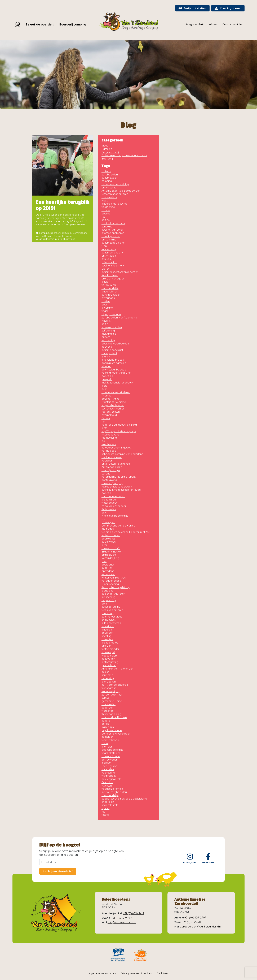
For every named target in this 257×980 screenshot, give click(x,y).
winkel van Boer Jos (114, 578)
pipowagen (108, 522)
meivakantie (109, 334)
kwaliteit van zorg (112, 230)
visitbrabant (109, 776)
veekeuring (108, 773)
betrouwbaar (109, 760)
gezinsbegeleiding (112, 750)
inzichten (107, 786)
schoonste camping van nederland (122, 454)
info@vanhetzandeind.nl (122, 923)
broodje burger (111, 470)
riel (103, 422)
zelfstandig (108, 331)
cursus (105, 698)
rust (104, 217)
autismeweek (109, 178)
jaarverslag (109, 249)
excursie (67, 233)
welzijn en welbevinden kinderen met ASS (126, 532)
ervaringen (108, 298)
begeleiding (109, 600)
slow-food (108, 626)
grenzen (106, 646)
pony (105, 604)
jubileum (106, 763)
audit (104, 389)
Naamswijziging (111, 691)
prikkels (106, 259)
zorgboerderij (110, 175)
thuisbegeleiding (111, 714)
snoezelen (108, 769)
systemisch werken (113, 409)
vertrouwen (108, 574)
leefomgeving (110, 662)
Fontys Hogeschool (113, 223)
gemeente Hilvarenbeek (116, 734)
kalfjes (106, 220)
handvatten (108, 659)
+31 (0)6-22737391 (122, 918)
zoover (106, 210)
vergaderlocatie (45, 239)
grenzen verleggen (113, 279)
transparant (109, 688)
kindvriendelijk (110, 288)
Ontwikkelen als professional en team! (124, 155)
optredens (108, 571)
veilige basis (109, 451)
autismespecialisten (113, 243)
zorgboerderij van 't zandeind (119, 318)
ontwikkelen (109, 256)
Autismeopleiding (112, 467)
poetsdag (107, 613)
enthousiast (108, 620)
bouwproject (109, 353)
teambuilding (109, 438)
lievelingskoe (109, 766)
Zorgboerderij (110, 152)
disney (105, 743)
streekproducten (112, 327)
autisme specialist (112, 350)
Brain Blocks (109, 555)
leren (105, 545)
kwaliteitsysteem (112, 457)
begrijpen (107, 633)
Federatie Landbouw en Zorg (119, 425)
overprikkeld (109, 415)
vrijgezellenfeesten (113, 405)
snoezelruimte (110, 805)
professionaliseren (113, 233)
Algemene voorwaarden (103, 973)
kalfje (105, 324)
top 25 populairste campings (119, 431)
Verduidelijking (110, 558)
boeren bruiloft (111, 548)
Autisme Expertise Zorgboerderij (121, 191)
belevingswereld (111, 779)
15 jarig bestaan (111, 314)
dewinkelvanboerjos (114, 370)
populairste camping (114, 363)
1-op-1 (105, 246)
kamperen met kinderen (116, 392)
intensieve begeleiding (115, 516)
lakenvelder (108, 704)
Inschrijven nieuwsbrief (58, 871)
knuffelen (107, 747)
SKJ (104, 519)
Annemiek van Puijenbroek (117, 669)
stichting (107, 636)
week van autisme (112, 610)
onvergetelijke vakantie (116, 464)
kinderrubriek (109, 292)
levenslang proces (113, 360)
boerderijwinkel (111, 399)
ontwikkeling (109, 188)
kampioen (107, 737)
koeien (106, 301)
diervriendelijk (110, 795)
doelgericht (108, 565)
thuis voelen (109, 509)
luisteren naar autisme (115, 194)
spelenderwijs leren (113, 594)
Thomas (106, 396)
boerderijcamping (112, 483)
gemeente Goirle (112, 701)
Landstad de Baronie (114, 717)
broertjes (107, 639)
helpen (105, 672)
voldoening (108, 207)
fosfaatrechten (111, 412)
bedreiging (108, 539)
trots (104, 386)
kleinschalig (108, 597)
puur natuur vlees (65, 239)
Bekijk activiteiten (191, 9)
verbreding (108, 340)
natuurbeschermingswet (116, 448)
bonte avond (109, 480)
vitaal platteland (111, 753)
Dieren (105, 269)
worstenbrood (110, 740)
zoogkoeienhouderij (114, 506)
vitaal (105, 311)
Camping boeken (227, 9)
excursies (107, 376)
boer (104, 305)
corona (106, 474)
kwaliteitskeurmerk (113, 266)
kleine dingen (109, 500)
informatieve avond (113, 496)
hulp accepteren (111, 623)
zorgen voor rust (112, 695)
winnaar (106, 366)
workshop (108, 711)
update (106, 721)
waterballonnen (111, 535)
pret (104, 561)
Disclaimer (162, 973)
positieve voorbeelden (115, 344)
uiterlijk (106, 357)
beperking (108, 678)
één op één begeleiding (116, 587)
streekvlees (109, 542)
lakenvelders (109, 197)
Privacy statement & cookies (136, 973)
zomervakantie (111, 756)
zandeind (107, 227)
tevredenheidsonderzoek (117, 487)
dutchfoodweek (111, 295)
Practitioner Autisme (114, 402)
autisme (106, 171)
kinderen (107, 630)
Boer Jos (107, 782)
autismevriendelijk (112, 253)
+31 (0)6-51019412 (134, 914)
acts (104, 513)
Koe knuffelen (110, 275)
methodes (108, 529)
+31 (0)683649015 (193, 922)
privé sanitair (109, 262)
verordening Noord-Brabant (119, 477)
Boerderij (107, 159)
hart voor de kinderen (115, 685)
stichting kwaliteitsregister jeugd (121, 490)
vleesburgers (110, 656)
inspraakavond (110, 435)
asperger (107, 708)
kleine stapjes (110, 643)
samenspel (108, 652)
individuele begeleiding (115, 184)
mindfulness (109, 444)
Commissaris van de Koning (118, 526)
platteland (107, 591)
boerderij (56, 233)
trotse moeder (110, 649)
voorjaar (107, 461)
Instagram (190, 859)
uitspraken (108, 308)
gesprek (107, 379)
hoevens (107, 347)
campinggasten (111, 236)
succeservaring (111, 607)
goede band (109, 665)
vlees (105, 201)
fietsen (106, 418)
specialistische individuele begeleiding (124, 799)
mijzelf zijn (108, 727)
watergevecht (110, 503)
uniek (105, 282)
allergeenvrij (109, 682)
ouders (106, 337)
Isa (103, 441)
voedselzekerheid (112, 789)
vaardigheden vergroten (116, 373)
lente (104, 428)
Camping (107, 149)
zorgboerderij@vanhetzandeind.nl (201, 927)
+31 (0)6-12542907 (195, 918)
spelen (105, 808)
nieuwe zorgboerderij (114, 792)
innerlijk (106, 321)
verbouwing (109, 285)
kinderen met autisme (114, 204)
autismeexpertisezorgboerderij (120, 272)
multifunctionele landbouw (117, 383)
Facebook (208, 859)
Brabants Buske (63, 236)
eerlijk (105, 724)
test (104, 812)
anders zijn (108, 802)
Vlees (105, 146)
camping (44, 233)
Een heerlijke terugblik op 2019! (63, 205)
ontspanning (109, 240)
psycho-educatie (112, 730)
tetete (105, 815)
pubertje (107, 568)
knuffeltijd (107, 675)
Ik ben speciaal (110, 584)
